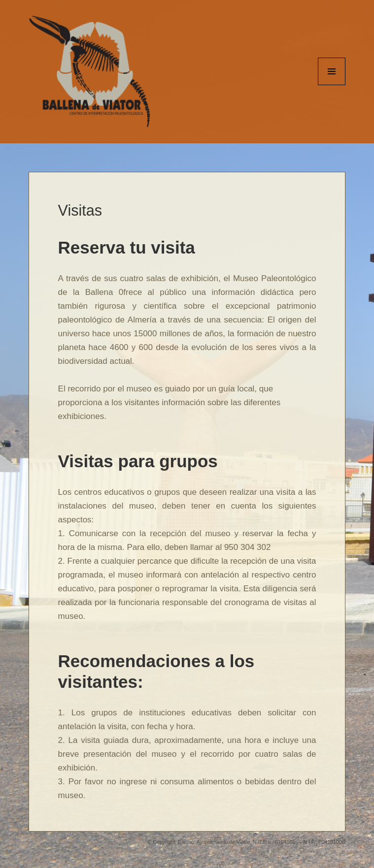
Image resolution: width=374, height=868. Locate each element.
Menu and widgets (332, 85)
